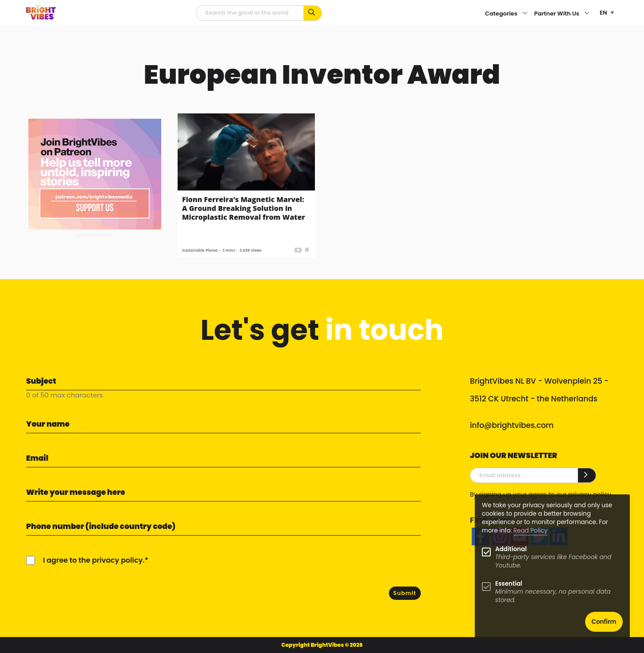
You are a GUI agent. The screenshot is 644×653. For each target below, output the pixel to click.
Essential (509, 584)
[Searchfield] (250, 13)
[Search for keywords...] (313, 13)
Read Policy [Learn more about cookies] (530, 531)
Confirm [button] (604, 622)
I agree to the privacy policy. (94, 560)
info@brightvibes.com (512, 425)
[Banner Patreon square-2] (95, 173)
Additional (511, 549)
